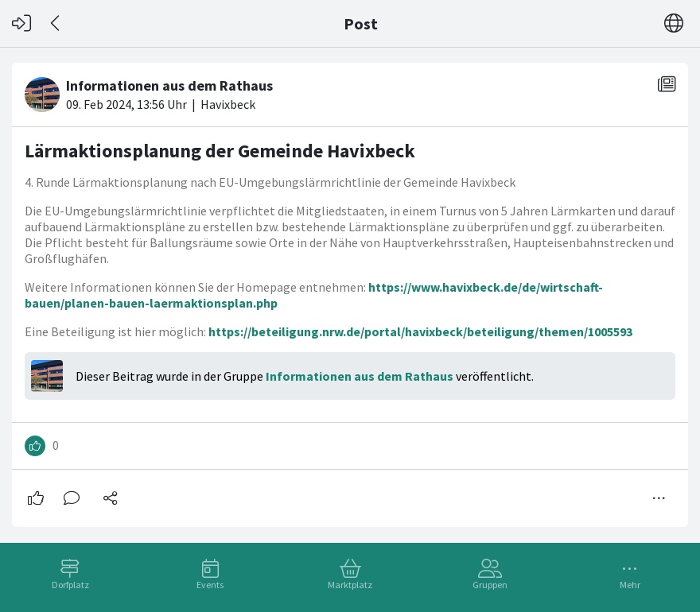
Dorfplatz (70, 585)
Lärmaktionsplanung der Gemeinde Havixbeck (220, 151)
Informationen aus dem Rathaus (360, 376)
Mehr (630, 585)
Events (210, 585)
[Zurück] (56, 23)
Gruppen (490, 585)
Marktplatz (350, 585)
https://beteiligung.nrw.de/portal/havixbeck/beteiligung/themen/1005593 (420, 331)
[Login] (21, 23)
